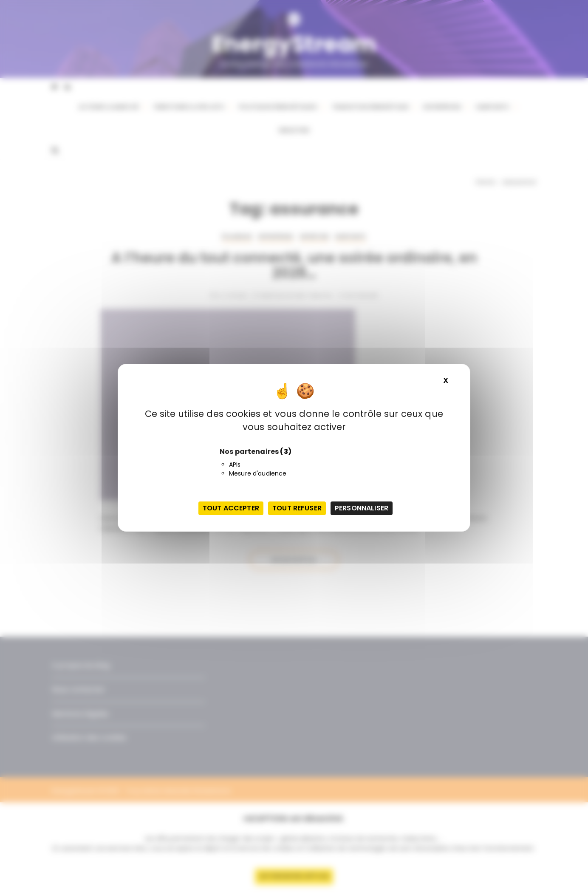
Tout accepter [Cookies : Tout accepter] (231, 508)
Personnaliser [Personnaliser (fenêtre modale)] (362, 508)
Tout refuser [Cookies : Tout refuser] (297, 508)
